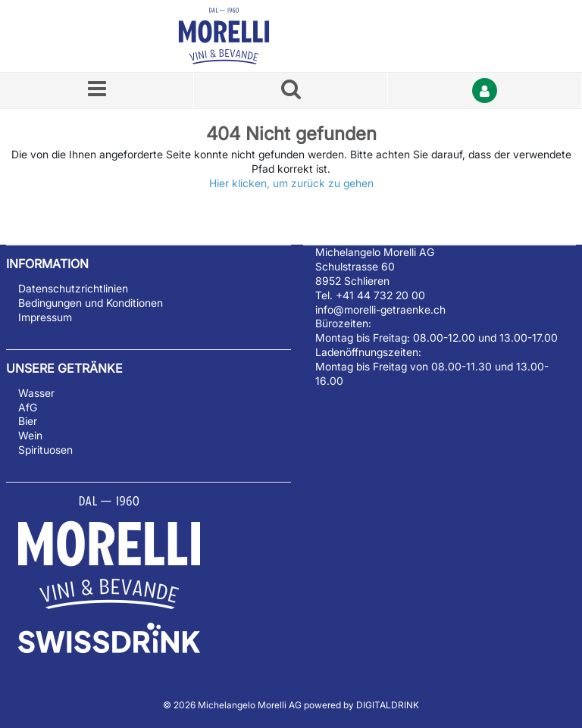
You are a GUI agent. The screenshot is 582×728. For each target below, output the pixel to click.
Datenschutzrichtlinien (73, 288)
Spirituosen (45, 450)
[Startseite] (242, 36)
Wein (30, 435)
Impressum (45, 317)
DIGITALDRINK (388, 705)
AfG (28, 407)
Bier (28, 421)
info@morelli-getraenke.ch (380, 309)
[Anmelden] (485, 91)
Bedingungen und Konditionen (91, 303)
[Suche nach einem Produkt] (291, 91)
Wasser (36, 393)
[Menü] (97, 91)
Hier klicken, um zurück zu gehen (291, 183)
